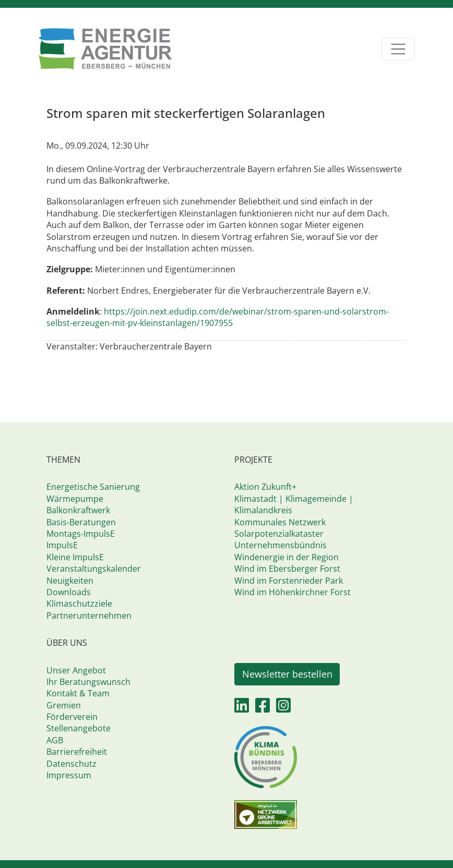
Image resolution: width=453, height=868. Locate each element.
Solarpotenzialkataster (279, 534)
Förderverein (72, 717)
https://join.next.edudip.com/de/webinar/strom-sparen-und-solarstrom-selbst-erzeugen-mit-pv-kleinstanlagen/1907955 (218, 317)
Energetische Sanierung (93, 487)
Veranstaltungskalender (94, 569)
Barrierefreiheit (77, 752)
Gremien (64, 705)
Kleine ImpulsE (75, 557)
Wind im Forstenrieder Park (289, 581)
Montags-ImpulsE (81, 534)
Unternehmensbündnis (281, 545)
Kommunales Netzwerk (280, 522)
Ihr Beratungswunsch (88, 682)
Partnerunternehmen (89, 616)
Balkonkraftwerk (78, 510)
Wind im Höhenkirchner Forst (293, 592)
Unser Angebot (76, 670)
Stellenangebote (79, 728)
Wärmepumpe (75, 499)
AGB (55, 740)
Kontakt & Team (78, 693)
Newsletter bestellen (287, 674)
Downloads (69, 592)
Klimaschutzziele (79, 604)
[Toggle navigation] (398, 49)
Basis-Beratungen (81, 522)
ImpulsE (62, 545)
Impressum (69, 775)
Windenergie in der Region (287, 557)
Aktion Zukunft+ (265, 487)
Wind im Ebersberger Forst (287, 569)
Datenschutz (71, 764)
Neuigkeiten (70, 581)
